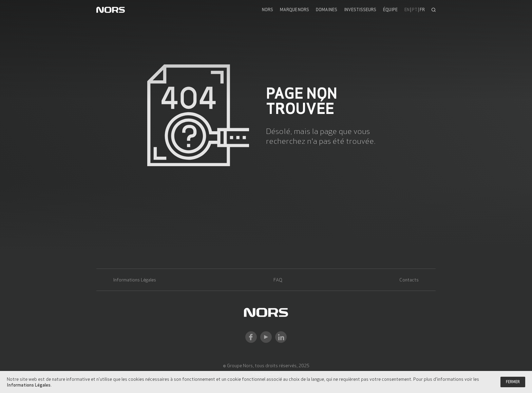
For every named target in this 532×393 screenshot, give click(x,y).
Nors (268, 10)
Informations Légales (135, 280)
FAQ (278, 280)
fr (422, 10)
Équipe (390, 10)
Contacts (409, 280)
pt (415, 10)
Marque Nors (294, 10)
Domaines (327, 10)
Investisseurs (360, 10)
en (407, 10)
